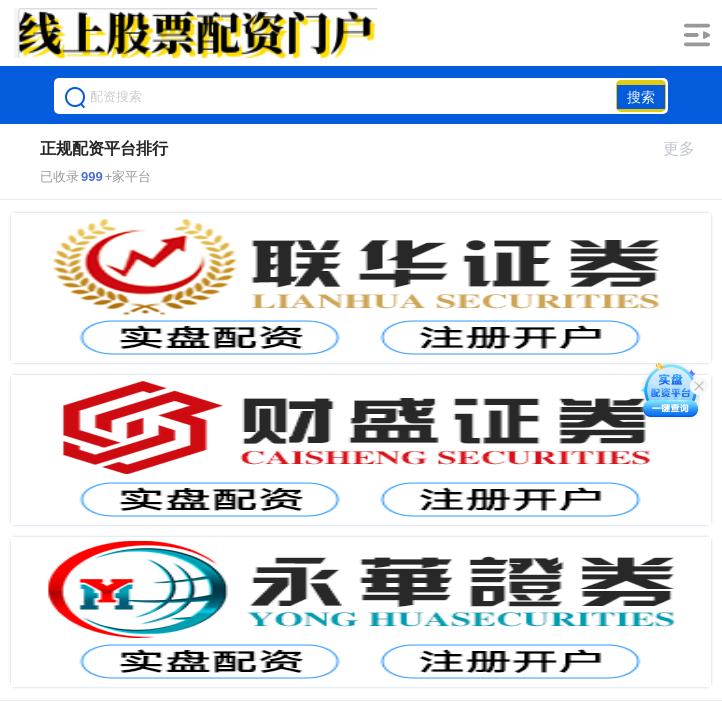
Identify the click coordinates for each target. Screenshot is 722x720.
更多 (687, 148)
